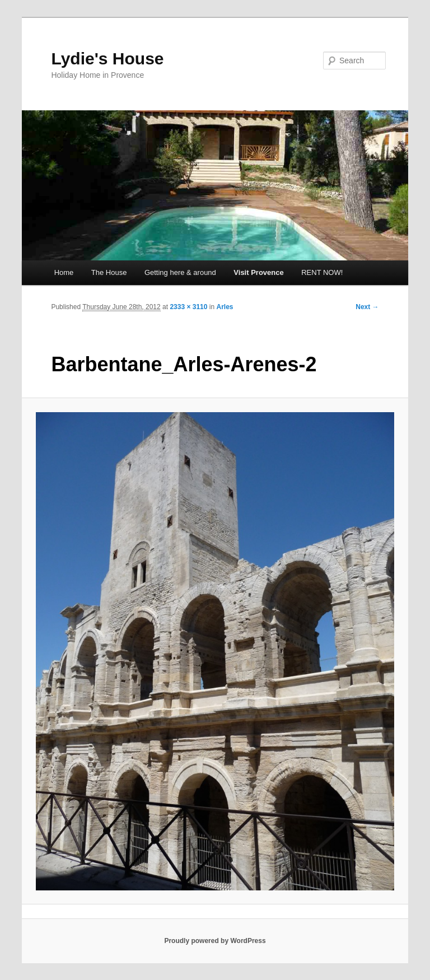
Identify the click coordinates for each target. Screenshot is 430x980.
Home (64, 272)
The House (109, 272)
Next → (367, 307)
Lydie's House (107, 59)
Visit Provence (258, 272)
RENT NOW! (322, 272)
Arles (225, 307)
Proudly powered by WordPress (215, 941)
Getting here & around (180, 272)
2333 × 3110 (188, 307)
